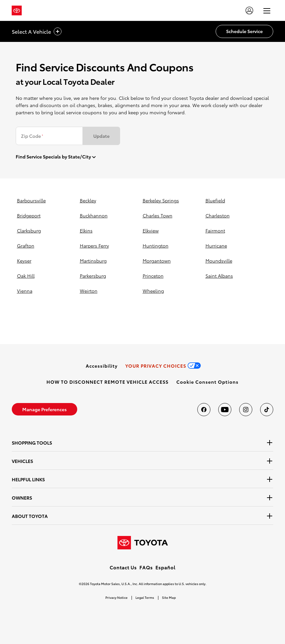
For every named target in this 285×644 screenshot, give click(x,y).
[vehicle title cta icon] (58, 32)
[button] (207, 382)
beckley (88, 200)
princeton (153, 276)
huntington (156, 246)
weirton (89, 291)
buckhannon (94, 215)
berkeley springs (161, 200)
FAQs (146, 567)
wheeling (153, 291)
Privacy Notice (116, 597)
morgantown (157, 261)
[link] (102, 366)
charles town (158, 215)
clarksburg (29, 230)
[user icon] (249, 10)
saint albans (219, 276)
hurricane (216, 246)
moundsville (219, 261)
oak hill (26, 276)
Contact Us (123, 567)
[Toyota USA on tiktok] (267, 410)
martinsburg (93, 261)
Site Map (169, 597)
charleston (218, 215)
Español (165, 567)
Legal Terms (145, 597)
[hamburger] (267, 10)
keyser (24, 261)
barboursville (31, 200)
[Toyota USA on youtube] (225, 410)
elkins (86, 230)
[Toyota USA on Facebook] (204, 410)
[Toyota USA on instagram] (246, 410)
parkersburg (93, 276)
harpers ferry (94, 246)
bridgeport (29, 215)
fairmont (215, 230)
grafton (26, 246)
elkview (151, 230)
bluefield (215, 200)
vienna (25, 291)
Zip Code (32, 136)
